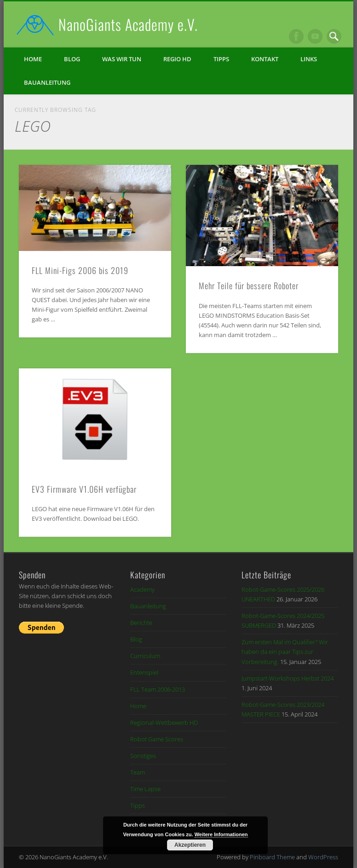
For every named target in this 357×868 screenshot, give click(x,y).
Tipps (221, 59)
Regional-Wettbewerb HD (164, 722)
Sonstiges (143, 756)
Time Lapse (145, 789)
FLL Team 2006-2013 (158, 689)
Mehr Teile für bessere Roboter (249, 285)
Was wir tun (122, 59)
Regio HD (177, 59)
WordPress (323, 857)
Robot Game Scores (157, 739)
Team (138, 772)
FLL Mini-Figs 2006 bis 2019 (80, 270)
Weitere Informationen (221, 834)
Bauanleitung (47, 82)
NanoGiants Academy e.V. (128, 24)
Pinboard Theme (272, 857)
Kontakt (265, 59)
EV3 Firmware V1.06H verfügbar (84, 489)
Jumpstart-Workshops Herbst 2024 (288, 678)
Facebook (296, 36)
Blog (72, 59)
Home (33, 59)
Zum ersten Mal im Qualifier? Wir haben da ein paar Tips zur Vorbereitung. (285, 652)
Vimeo (315, 36)
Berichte (141, 623)
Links (309, 59)
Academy (142, 589)
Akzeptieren (190, 845)
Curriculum (145, 656)
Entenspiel (144, 672)
